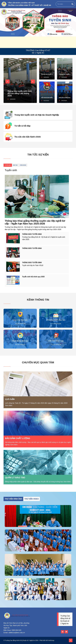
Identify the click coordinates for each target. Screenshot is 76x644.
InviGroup (51, 640)
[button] (8, 82)
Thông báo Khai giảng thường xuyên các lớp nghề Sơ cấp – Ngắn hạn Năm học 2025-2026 (35, 222)
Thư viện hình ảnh (13, 499)
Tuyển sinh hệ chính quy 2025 (33, 277)
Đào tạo (15, 165)
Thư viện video (32, 499)
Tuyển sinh (8, 165)
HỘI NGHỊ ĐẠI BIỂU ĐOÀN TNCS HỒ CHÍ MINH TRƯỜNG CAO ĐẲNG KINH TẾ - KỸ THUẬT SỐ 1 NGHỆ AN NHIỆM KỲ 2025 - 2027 (47, 98)
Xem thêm (9, 405)
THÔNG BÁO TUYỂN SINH (32, 234)
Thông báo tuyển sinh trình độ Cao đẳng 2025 (65, 74)
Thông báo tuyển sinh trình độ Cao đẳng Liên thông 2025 (20, 93)
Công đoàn (23, 165)
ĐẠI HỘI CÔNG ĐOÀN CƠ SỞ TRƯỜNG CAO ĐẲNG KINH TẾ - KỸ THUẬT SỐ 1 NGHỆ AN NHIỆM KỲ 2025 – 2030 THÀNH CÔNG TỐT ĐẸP (65, 98)
